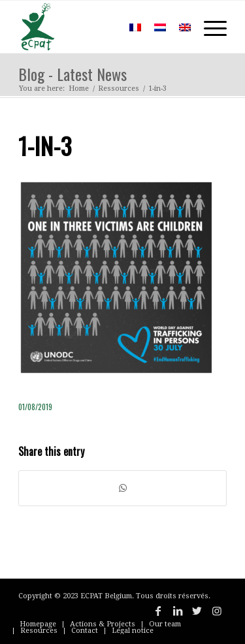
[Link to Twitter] (197, 611)
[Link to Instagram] (217, 611)
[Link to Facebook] (158, 611)
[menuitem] (104, 27)
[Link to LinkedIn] (178, 611)
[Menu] (209, 27)
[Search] (104, 27)
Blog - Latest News (73, 74)
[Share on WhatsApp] (122, 488)
